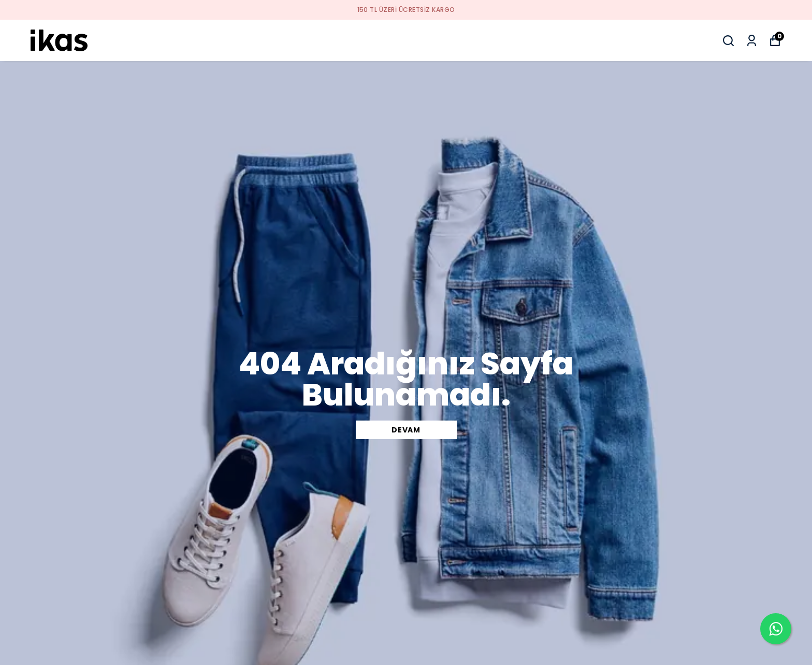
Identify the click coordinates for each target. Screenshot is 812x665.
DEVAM (406, 430)
